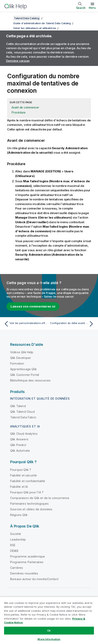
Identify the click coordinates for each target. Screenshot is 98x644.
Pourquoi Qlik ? (21, 470)
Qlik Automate (20, 451)
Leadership (18, 539)
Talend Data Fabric (23, 417)
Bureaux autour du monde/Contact (34, 579)
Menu (92, 8)
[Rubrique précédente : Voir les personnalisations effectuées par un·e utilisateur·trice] (26, 324)
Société (16, 534)
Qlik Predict (18, 445)
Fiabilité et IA (19, 487)
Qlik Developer (20, 358)
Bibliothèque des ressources (30, 380)
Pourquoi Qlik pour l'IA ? (27, 492)
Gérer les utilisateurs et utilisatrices (35, 28)
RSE (13, 545)
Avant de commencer (25, 107)
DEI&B (14, 551)
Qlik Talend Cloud (22, 412)
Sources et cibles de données (31, 509)
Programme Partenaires (27, 562)
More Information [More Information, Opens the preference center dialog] (49, 639)
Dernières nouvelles (24, 573)
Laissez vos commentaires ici (33, 306)
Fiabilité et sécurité (23, 475)
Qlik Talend (18, 406)
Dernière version (18, 61)
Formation (17, 363)
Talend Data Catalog (27, 18)
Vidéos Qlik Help (22, 352)
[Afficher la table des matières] (8, 18)
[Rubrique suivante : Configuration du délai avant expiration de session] (72, 324)
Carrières (17, 568)
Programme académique (27, 556)
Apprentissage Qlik (23, 369)
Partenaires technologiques (29, 504)
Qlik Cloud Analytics (24, 434)
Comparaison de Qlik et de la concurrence (40, 498)
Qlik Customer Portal (25, 375)
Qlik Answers (19, 439)
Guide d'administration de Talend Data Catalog (42, 23)
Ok (49, 630)
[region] (49, 620)
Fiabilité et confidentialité (28, 481)
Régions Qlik (19, 515)
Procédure (19, 112)
